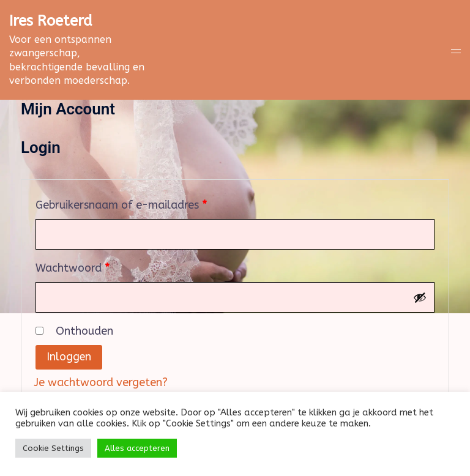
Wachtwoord (90, 266)
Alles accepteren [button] (137, 448)
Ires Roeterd (51, 21)
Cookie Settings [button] (53, 448)
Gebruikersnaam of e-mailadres (138, 203)
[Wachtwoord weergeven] (420, 297)
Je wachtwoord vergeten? (101, 382)
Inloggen (69, 357)
